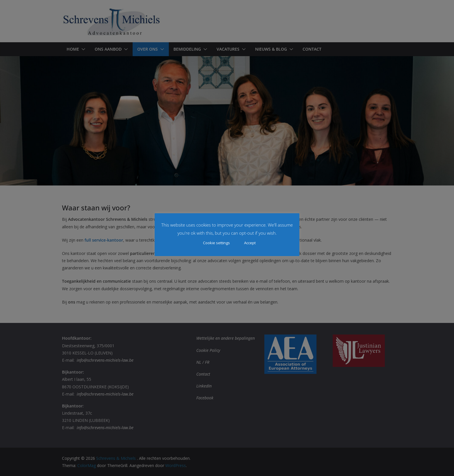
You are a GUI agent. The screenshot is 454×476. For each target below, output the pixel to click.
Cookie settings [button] (216, 243)
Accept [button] (250, 243)
